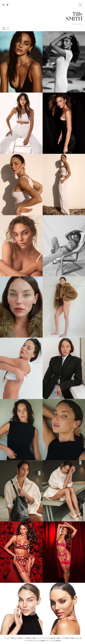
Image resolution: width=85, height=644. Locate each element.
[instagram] (4, 5)
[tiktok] (8, 5)
